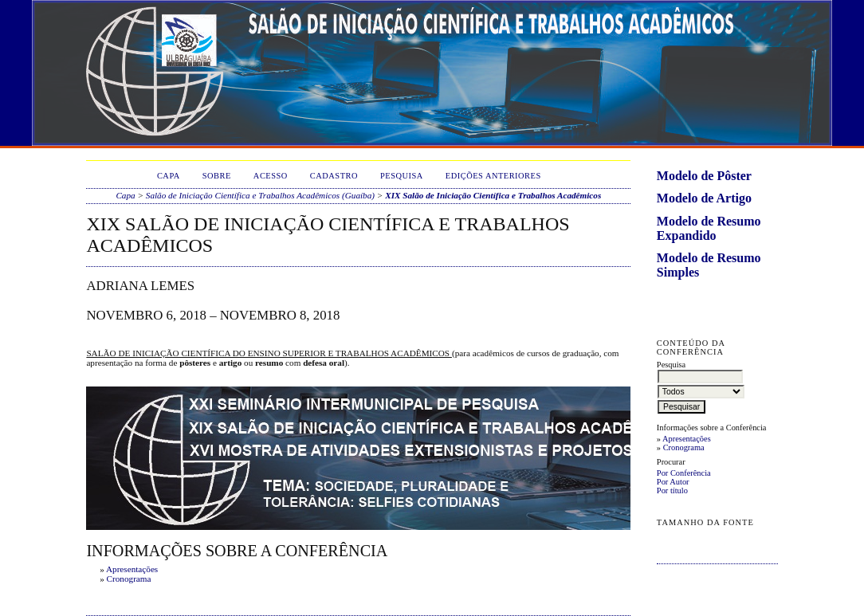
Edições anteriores (493, 176)
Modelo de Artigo (704, 198)
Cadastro (334, 176)
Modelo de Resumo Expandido (709, 228)
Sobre (217, 176)
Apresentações (687, 439)
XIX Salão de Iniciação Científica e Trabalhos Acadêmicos (493, 195)
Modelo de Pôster (704, 176)
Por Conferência (684, 473)
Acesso (271, 176)
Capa (169, 176)
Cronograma (684, 447)
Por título (672, 490)
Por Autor (673, 482)
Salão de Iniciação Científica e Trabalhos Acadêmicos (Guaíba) (260, 195)
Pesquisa (402, 176)
